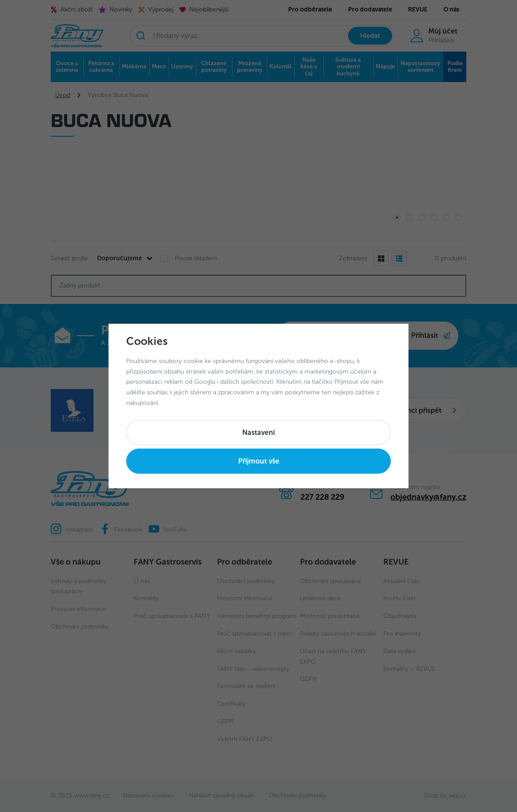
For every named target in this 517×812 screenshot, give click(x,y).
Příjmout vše (259, 461)
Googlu (205, 382)
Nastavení (258, 432)
